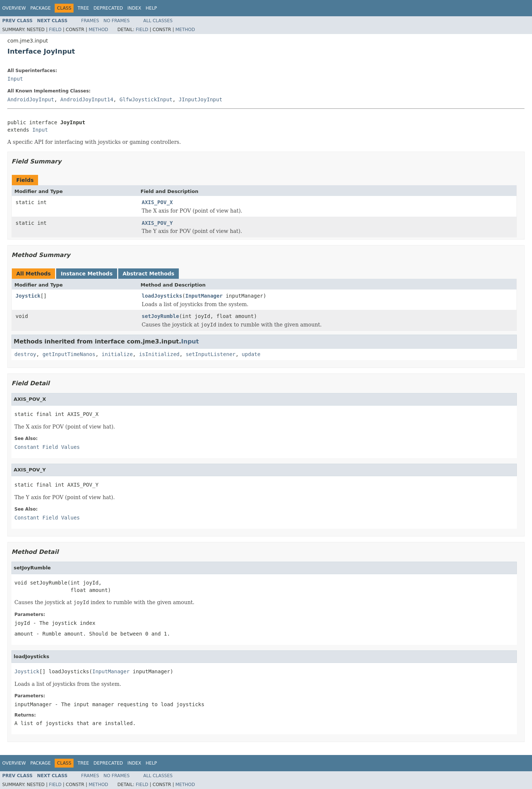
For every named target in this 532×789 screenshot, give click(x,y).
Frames (90, 21)
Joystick (28, 296)
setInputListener (211, 354)
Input (15, 79)
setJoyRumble (161, 316)
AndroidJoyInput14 (87, 99)
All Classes (158, 21)
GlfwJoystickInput (146, 99)
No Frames (117, 21)
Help (151, 8)
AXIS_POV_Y (157, 223)
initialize (117, 354)
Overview (14, 8)
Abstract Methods (149, 274)
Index (134, 8)
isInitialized (159, 354)
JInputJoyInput (201, 99)
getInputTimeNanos (69, 354)
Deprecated (108, 8)
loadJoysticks (162, 296)
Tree (83, 8)
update (251, 354)
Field (55, 30)
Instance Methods (86, 274)
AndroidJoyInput (31, 99)
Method (98, 30)
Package (40, 8)
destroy (25, 354)
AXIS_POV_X (157, 202)
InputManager (204, 296)
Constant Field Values (47, 447)
